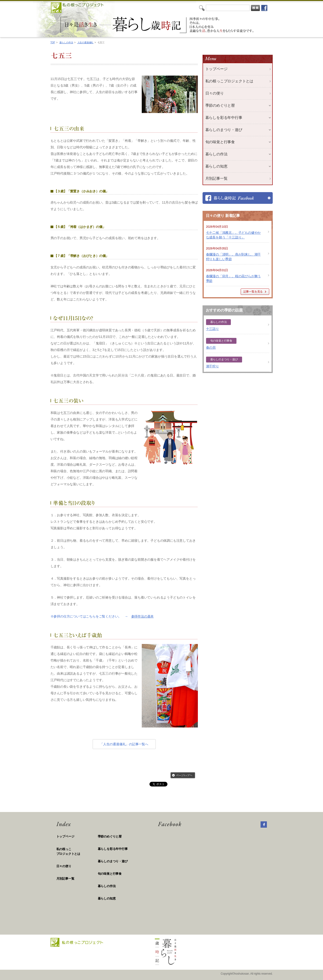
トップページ (216, 69)
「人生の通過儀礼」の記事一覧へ (124, 744)
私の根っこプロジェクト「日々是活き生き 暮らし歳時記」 (158, 25)
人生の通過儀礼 (85, 42)
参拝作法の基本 (143, 616)
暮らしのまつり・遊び (113, 861)
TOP (53, 42)
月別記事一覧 (216, 178)
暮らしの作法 (66, 42)
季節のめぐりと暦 (110, 836)
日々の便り (215, 93)
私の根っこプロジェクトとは (229, 81)
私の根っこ (77, 852)
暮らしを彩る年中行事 (113, 849)
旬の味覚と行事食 (110, 874)
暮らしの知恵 (107, 898)
